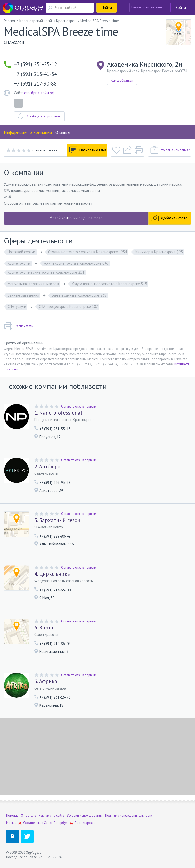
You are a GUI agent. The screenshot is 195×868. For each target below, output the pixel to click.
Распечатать (18, 326)
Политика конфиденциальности (129, 815)
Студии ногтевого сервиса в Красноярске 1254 (88, 252)
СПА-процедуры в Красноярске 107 (68, 307)
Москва (12, 823)
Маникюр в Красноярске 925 (159, 252)
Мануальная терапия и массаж (33, 284)
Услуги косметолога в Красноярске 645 (76, 263)
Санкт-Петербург (56, 823)
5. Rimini (44, 628)
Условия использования (85, 815)
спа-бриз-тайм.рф (39, 93)
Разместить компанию (147, 7)
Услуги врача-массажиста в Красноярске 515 (109, 284)
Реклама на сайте (51, 815)
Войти (181, 8)
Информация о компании (28, 132)
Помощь (12, 815)
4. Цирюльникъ (52, 574)
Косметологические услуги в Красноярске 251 (46, 272)
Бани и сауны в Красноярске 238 (79, 295)
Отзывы (63, 132)
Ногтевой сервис (22, 252)
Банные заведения (23, 295)
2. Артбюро (47, 467)
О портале (28, 815)
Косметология (19, 263)
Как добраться (122, 81)
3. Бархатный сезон (57, 520)
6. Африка (46, 681)
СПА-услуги (17, 307)
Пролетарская (85, 823)
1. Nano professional (58, 413)
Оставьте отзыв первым (79, 406)
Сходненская (33, 823)
